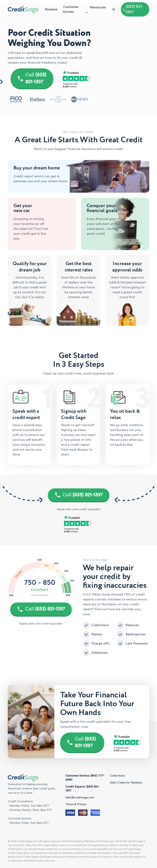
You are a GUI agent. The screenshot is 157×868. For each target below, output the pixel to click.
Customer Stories (71, 9)
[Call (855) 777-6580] (135, 9)
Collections (117, 776)
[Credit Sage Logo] (23, 9)
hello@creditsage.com (80, 798)
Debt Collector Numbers (126, 783)
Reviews (51, 9)
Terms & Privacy (76, 804)
